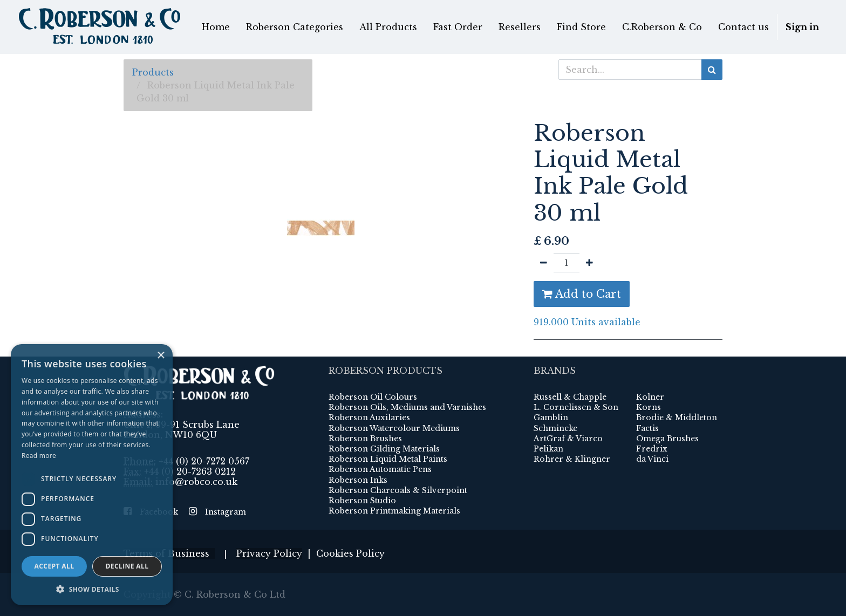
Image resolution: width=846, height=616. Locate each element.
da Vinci (652, 459)
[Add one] (589, 263)
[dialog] (92, 475)
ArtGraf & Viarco (568, 439)
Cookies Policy (350, 553)
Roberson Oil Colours (373, 397)
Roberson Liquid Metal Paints (388, 459)
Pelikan (548, 449)
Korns (649, 407)
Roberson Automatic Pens (380, 469)
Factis (647, 428)
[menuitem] (216, 27)
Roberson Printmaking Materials (394, 511)
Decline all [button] (127, 566)
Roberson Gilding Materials (384, 449)
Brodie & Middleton (677, 417)
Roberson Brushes (365, 439)
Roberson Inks (358, 480)
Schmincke (555, 428)
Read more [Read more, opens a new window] (39, 456)
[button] (92, 589)
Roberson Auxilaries (369, 417)
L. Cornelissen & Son (576, 407)
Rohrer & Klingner (572, 459)
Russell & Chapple (570, 397)
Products (153, 72)
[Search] (712, 70)
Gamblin (551, 417)
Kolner (650, 397)
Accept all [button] (54, 566)
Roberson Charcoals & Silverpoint (398, 490)
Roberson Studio (362, 501)
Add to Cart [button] (582, 294)
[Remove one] (544, 263)
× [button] (161, 356)
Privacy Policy (269, 553)
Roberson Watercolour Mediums (394, 428)
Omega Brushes (667, 439)
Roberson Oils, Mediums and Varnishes (407, 407)
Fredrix (652, 449)
